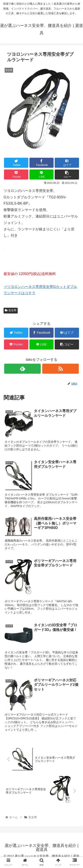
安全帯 (11, 310)
